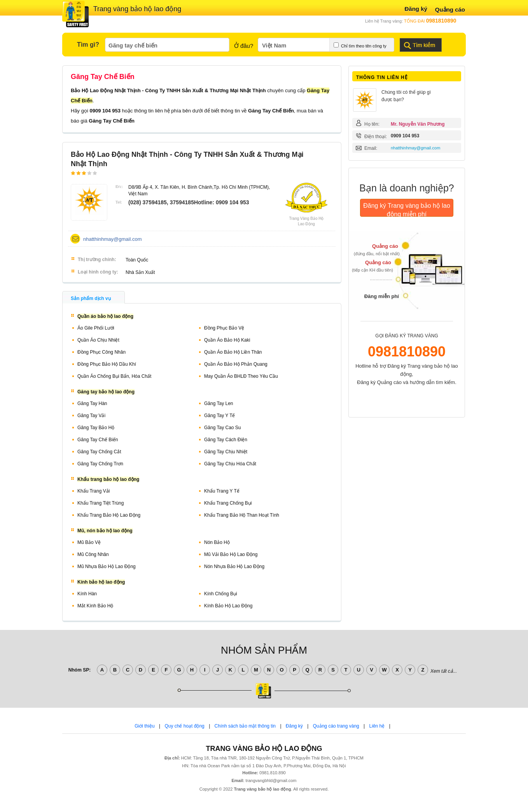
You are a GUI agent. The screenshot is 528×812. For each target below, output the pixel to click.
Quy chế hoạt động (184, 726)
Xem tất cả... (444, 671)
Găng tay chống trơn (100, 464)
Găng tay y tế (220, 416)
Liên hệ (377, 726)
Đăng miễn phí (382, 296)
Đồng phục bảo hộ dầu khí (107, 364)
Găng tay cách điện (226, 440)
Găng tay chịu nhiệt (226, 452)
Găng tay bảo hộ (96, 428)
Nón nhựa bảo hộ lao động (234, 566)
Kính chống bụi (221, 594)
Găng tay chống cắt (99, 452)
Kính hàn (87, 594)
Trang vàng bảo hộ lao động (137, 9)
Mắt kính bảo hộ (95, 606)
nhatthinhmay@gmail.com (112, 239)
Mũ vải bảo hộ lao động (231, 554)
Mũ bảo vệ (89, 542)
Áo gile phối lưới (96, 328)
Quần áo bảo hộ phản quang (236, 364)
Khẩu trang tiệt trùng (101, 503)
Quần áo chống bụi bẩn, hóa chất (114, 376)
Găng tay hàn (92, 403)
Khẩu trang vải (94, 491)
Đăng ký (416, 9)
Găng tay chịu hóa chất (230, 464)
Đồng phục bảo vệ (224, 328)
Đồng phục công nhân (101, 352)
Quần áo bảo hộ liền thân (233, 352)
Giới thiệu (144, 726)
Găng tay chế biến (98, 440)
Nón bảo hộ (217, 542)
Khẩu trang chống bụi (228, 503)
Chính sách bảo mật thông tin (245, 726)
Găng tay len (219, 403)
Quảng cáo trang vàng (336, 726)
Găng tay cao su (223, 428)
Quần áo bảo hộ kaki (227, 340)
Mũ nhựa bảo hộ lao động (107, 566)
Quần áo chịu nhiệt (98, 340)
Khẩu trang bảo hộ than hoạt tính (242, 515)
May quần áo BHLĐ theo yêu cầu (241, 376)
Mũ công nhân (93, 554)
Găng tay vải (91, 416)
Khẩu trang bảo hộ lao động (109, 515)
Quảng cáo (450, 10)
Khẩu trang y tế (222, 491)
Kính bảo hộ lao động (228, 606)
